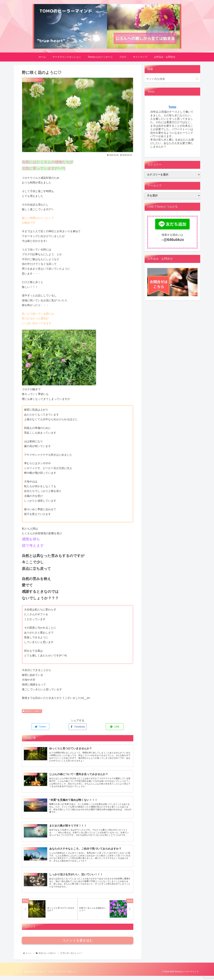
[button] (197, 79)
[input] (172, 79)
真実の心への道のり (32, 711)
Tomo (172, 107)
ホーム (20, 976)
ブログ (54, 976)
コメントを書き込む (78, 945)
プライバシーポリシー (70, 976)
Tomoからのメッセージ (37, 976)
